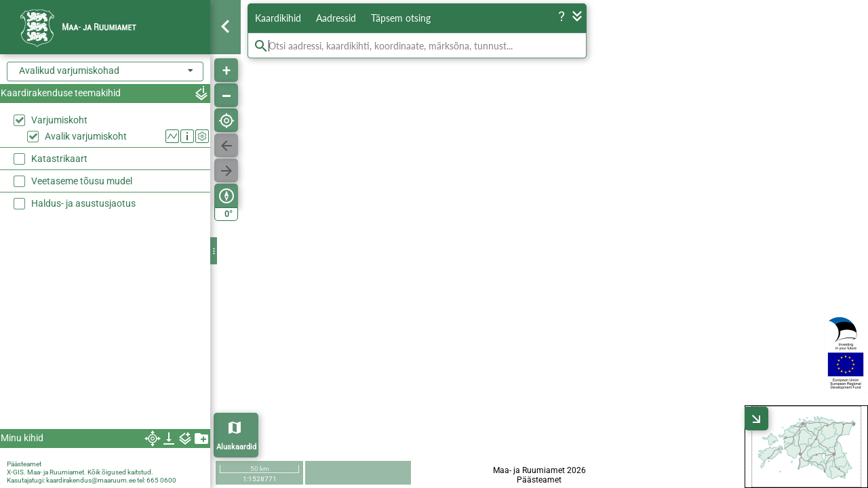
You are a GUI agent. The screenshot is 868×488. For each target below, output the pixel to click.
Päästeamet (24, 464)
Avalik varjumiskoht (86, 136)
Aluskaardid (236, 447)
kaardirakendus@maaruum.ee (91, 480)
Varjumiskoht (59, 120)
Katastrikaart (59, 159)
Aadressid (336, 18)
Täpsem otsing (401, 18)
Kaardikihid (278, 18)
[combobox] (105, 72)
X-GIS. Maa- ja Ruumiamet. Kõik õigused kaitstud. (80, 472)
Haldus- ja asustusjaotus (83, 203)
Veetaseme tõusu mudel (82, 181)
